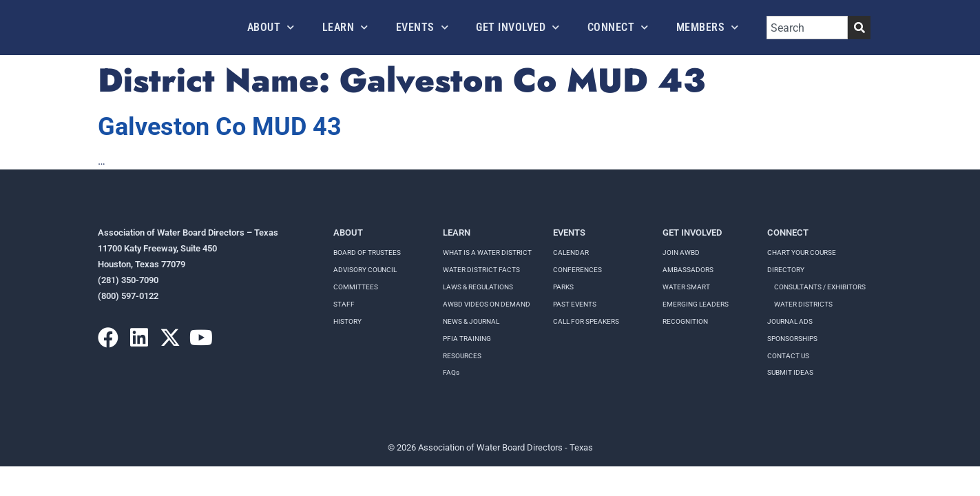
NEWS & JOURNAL (471, 321)
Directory (786, 270)
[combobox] (807, 28)
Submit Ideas (790, 372)
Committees (356, 287)
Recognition (685, 321)
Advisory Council (365, 270)
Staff (344, 304)
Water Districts (803, 304)
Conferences (577, 270)
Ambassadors (688, 270)
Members (708, 27)
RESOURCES (462, 356)
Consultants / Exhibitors (820, 287)
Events (423, 27)
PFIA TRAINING (467, 339)
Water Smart (686, 287)
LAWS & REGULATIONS (478, 287)
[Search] (859, 28)
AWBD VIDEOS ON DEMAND (487, 304)
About (271, 27)
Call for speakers (586, 321)
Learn (345, 27)
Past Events (575, 304)
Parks (563, 287)
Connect (618, 27)
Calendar (571, 252)
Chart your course (802, 252)
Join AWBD (681, 252)
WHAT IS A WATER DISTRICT (487, 252)
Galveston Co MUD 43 (220, 127)
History (347, 321)
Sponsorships (792, 339)
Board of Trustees (367, 252)
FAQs (451, 372)
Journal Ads (790, 321)
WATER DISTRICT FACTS (481, 270)
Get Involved (518, 27)
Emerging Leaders (696, 304)
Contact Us (788, 356)
